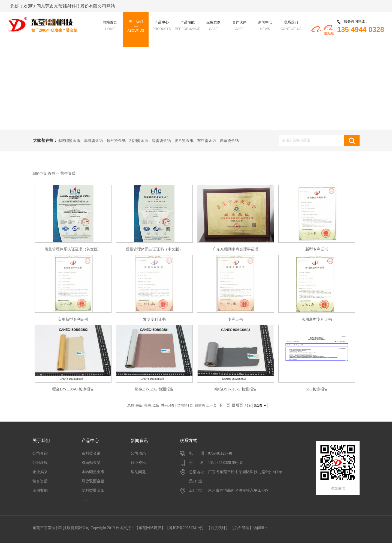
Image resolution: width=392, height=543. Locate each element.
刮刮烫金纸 (139, 141)
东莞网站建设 (150, 528)
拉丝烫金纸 (116, 141)
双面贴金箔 (91, 463)
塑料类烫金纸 (93, 490)
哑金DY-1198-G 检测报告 (73, 389)
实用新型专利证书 (73, 319)
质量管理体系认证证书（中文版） (154, 249)
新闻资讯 (139, 441)
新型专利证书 (317, 249)
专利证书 (236, 319)
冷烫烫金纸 (161, 141)
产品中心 (90, 441)
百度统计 (218, 528)
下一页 (224, 405)
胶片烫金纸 (184, 141)
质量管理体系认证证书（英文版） (73, 249)
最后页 (237, 405)
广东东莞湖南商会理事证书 (236, 249)
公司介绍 (40, 453)
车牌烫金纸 (94, 141)
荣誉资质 (68, 173)
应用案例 (40, 490)
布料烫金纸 (207, 141)
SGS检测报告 (317, 389)
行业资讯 (138, 463)
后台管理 (242, 528)
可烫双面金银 (93, 481)
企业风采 (40, 472)
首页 (52, 173)
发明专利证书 (154, 319)
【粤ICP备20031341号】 (185, 528)
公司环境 (40, 463)
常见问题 (138, 472)
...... (84, 500)
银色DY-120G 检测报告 (154, 389)
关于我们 (41, 441)
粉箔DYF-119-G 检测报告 (235, 389)
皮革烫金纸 (229, 141)
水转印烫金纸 (69, 141)
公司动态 (138, 453)
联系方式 (188, 441)
